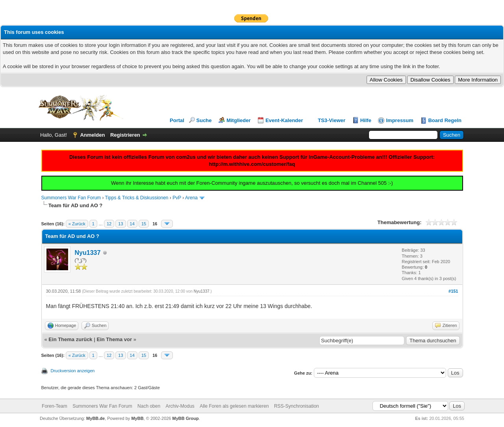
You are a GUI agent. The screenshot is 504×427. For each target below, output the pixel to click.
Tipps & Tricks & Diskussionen (137, 198)
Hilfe (366, 120)
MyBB (137, 418)
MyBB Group (186, 418)
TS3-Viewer (332, 120)
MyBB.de (95, 418)
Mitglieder (238, 120)
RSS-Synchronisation (296, 406)
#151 (453, 291)
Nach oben (149, 406)
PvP (177, 198)
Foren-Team (55, 406)
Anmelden (92, 135)
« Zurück (77, 224)
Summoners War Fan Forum (71, 198)
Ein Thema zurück (70, 339)
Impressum (399, 120)
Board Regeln (445, 120)
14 (132, 224)
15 (144, 224)
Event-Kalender (284, 120)
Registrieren (125, 135)
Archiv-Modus (180, 406)
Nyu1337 (88, 253)
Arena (191, 198)
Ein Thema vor (114, 339)
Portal (177, 120)
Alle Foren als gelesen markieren (234, 406)
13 (120, 224)
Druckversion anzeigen (73, 371)
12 (109, 224)
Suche (204, 120)
